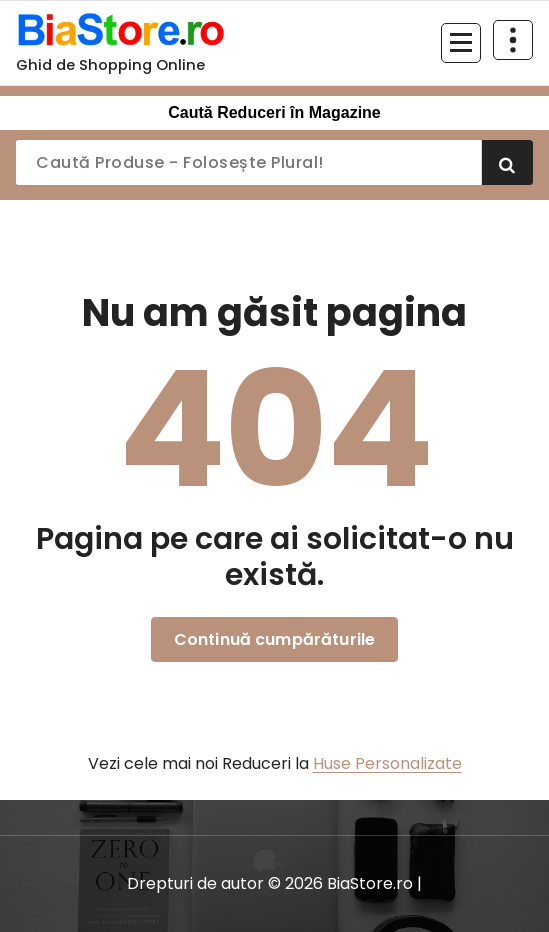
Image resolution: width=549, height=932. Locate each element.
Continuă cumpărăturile (275, 639)
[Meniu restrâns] (461, 43)
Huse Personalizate (387, 763)
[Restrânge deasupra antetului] (513, 40)
